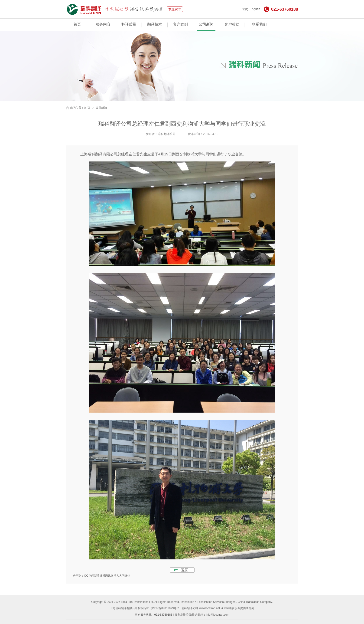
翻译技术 (155, 24)
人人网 (120, 576)
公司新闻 (206, 24)
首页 (77, 24)
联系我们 (259, 24)
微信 (127, 576)
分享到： (78, 576)
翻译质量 (129, 24)
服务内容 (103, 24)
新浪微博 (100, 576)
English (251, 9)
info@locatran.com (218, 615)
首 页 (87, 108)
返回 (185, 570)
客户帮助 (232, 24)
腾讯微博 (111, 576)
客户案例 (180, 24)
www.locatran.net (209, 608)
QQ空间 (89, 576)
